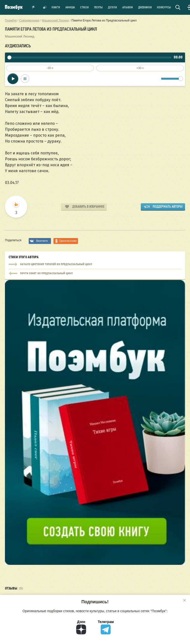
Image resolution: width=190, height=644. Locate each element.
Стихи (84, 8)
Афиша (70, 8)
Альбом (128, 8)
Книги (56, 8)
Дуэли (112, 8)
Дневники (145, 8)
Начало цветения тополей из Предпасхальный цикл (95, 264)
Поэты (98, 8)
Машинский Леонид (20, 36)
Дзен (81, 627)
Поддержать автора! (168, 207)
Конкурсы (164, 8)
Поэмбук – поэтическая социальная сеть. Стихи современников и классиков (14, 7)
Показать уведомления (33, 7)
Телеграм (106, 627)
